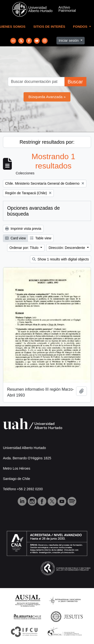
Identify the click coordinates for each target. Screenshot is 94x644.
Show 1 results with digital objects (60, 259)
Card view (15, 238)
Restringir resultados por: (47, 142)
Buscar (75, 82)
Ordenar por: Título (24, 248)
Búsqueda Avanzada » (47, 97)
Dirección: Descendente (67, 248)
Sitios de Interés (49, 27)
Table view (41, 238)
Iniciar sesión (69, 40)
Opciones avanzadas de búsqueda (34, 211)
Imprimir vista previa (23, 229)
